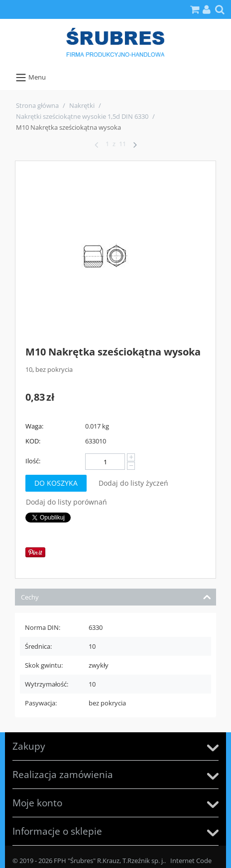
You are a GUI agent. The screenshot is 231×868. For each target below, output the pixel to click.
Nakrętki (82, 105)
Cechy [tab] (116, 596)
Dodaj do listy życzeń (133, 483)
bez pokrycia (54, 369)
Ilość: (33, 461)
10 (29, 369)
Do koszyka (56, 483)
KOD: (33, 441)
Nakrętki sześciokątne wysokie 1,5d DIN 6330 (82, 116)
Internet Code (191, 861)
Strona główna (37, 105)
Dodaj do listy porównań (66, 502)
